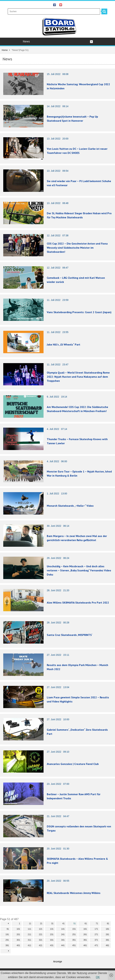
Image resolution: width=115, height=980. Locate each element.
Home (5, 50)
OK (98, 977)
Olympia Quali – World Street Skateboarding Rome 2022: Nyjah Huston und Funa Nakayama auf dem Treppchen (78, 377)
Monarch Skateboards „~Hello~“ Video (70, 506)
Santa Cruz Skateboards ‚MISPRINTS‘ (70, 635)
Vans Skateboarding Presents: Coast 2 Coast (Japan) (79, 312)
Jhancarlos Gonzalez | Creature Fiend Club (73, 764)
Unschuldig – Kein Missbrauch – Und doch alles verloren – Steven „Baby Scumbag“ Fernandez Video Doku (79, 570)
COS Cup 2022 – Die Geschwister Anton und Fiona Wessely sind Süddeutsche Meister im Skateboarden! (77, 248)
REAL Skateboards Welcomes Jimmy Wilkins (74, 893)
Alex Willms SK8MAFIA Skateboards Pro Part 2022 (78, 603)
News (58, 41)
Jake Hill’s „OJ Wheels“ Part (63, 344)
